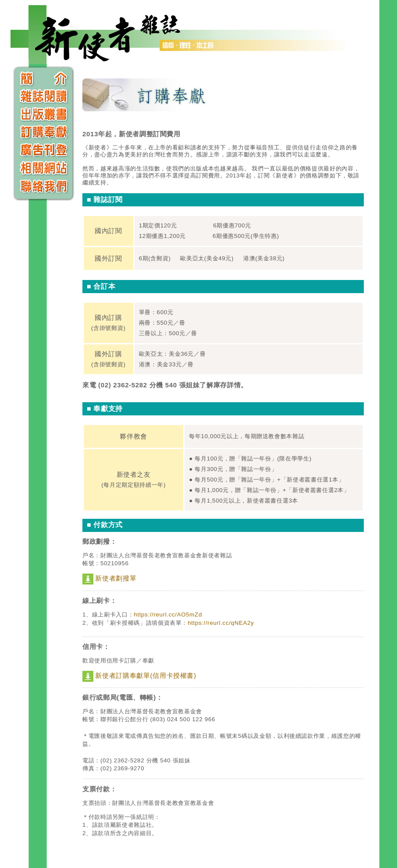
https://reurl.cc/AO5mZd (168, 615)
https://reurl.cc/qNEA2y (221, 623)
